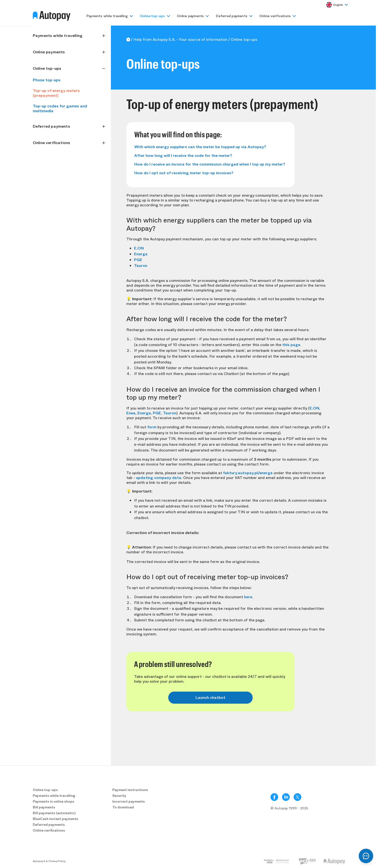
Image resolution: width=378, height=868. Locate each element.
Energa (141, 254)
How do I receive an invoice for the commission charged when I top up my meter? (210, 164)
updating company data (159, 478)
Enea (131, 413)
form (152, 427)
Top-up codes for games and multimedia (60, 108)
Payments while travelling (107, 16)
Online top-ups (152, 16)
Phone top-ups (47, 80)
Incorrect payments (129, 801)
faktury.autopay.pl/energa (248, 473)
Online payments (190, 16)
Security (119, 796)
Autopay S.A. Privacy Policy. (49, 861)
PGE (138, 260)
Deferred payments (232, 16)
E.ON (139, 248)
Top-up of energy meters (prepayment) (56, 93)
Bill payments (44, 807)
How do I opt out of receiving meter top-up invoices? (184, 173)
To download (123, 807)
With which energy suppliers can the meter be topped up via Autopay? (200, 147)
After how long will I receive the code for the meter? (183, 156)
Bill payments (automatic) (54, 813)
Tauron (141, 266)
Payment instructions (130, 790)
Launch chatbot (210, 698)
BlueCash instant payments (56, 819)
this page (291, 345)
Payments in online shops (54, 801)
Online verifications (275, 16)
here (248, 597)
